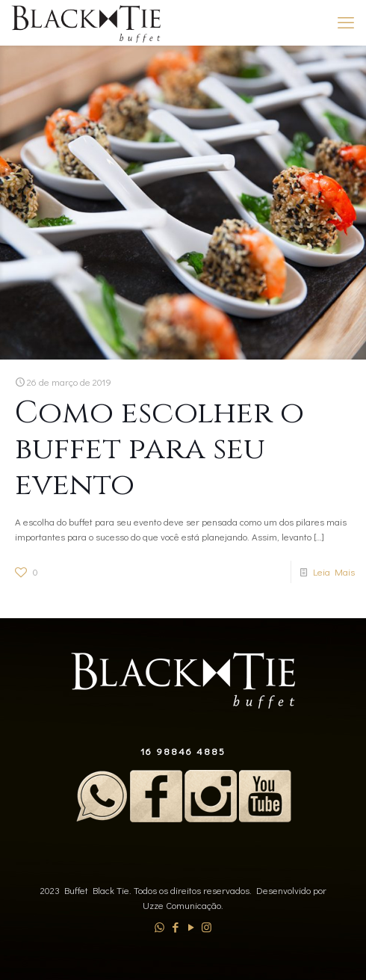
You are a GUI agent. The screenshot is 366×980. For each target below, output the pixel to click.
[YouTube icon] (191, 927)
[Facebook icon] (175, 927)
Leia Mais (334, 571)
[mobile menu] (346, 22)
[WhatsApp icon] (159, 927)
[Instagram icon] (207, 927)
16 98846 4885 (183, 751)
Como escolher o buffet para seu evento (159, 449)
